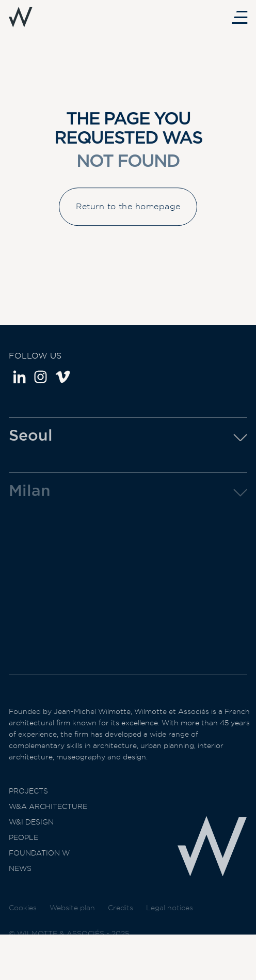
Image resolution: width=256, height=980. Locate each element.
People (23, 849)
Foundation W (39, 864)
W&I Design (31, 833)
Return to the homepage (128, 213)
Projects (28, 802)
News (20, 880)
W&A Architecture (48, 818)
